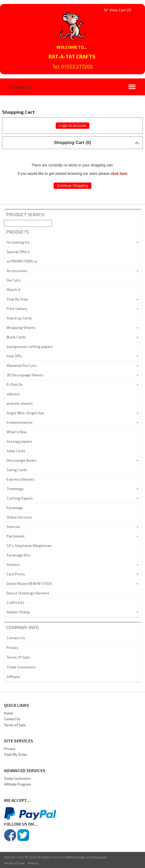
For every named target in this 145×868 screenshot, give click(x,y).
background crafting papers (30, 346)
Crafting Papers (20, 498)
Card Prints (16, 574)
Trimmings (15, 489)
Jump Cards (16, 451)
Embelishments (20, 422)
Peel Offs (14, 356)
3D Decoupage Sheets (25, 375)
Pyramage (15, 508)
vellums (13, 394)
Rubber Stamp (18, 612)
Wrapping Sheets (21, 327)
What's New (17, 432)
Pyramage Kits (19, 555)
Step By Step (17, 299)
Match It (14, 290)
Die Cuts (14, 280)
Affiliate (13, 677)
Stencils (13, 527)
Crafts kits (15, 602)
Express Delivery (20, 479)
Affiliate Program (17, 784)
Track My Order (16, 754)
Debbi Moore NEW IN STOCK (29, 583)
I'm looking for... (19, 242)
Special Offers (18, 252)
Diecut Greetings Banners (28, 593)
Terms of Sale (15, 725)
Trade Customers (21, 667)
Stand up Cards (19, 318)
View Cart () (120, 10)
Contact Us (16, 638)
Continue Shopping (72, 186)
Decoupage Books (22, 460)
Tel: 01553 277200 (72, 66)
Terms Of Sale (18, 657)
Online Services (19, 517)
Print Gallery (17, 309)
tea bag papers (19, 441)
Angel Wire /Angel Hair (25, 413)
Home (9, 713)
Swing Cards (17, 470)
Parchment (16, 536)
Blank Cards (16, 337)
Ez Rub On (15, 384)
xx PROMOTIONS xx (22, 261)
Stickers (13, 564)
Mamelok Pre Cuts (22, 365)
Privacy (12, 647)
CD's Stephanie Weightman (29, 546)
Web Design (76, 857)
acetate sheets (20, 403)
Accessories (17, 271)
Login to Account (72, 126)
